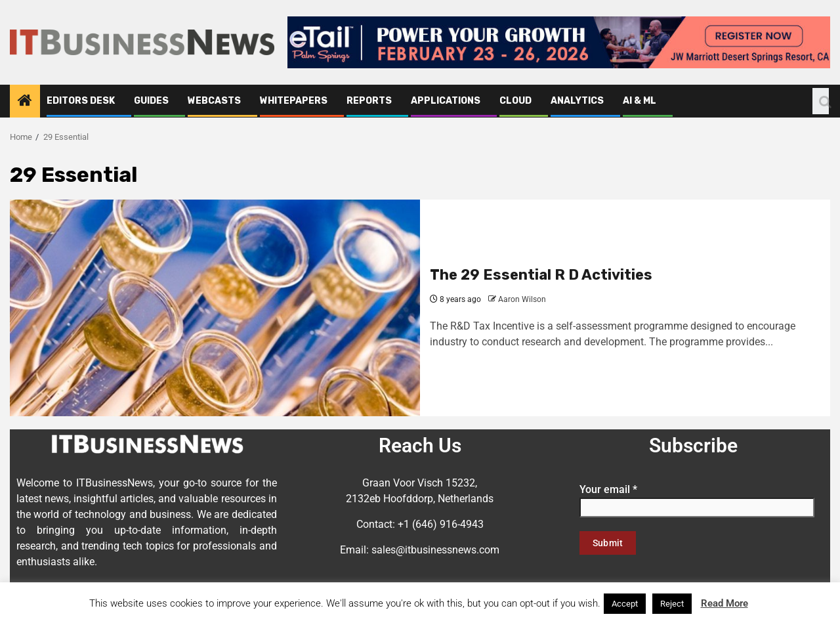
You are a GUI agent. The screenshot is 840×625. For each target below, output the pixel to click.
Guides (151, 101)
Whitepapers (294, 101)
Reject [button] (672, 604)
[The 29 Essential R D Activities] (215, 308)
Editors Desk (81, 101)
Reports (369, 101)
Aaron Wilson (522, 299)
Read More (724, 603)
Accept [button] (625, 604)
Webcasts (214, 101)
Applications (446, 101)
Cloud (515, 101)
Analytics (577, 101)
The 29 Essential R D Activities (541, 275)
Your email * (697, 498)
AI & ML (640, 101)
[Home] (25, 102)
